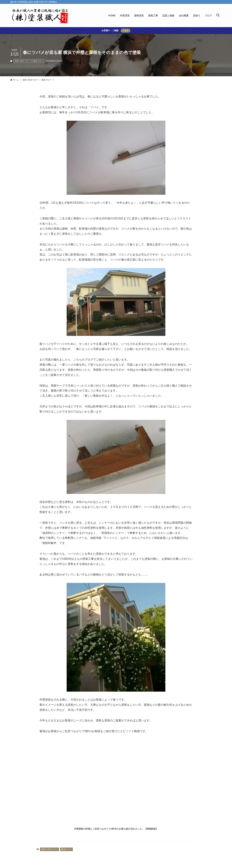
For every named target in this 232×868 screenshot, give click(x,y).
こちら (125, 30)
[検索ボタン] (218, 16)
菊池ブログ (38, 61)
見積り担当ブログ (22, 61)
